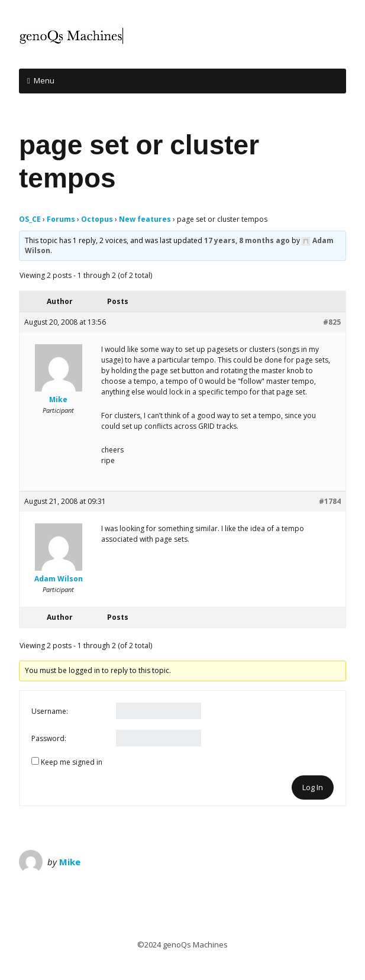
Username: (50, 711)
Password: (49, 738)
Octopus (97, 219)
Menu (44, 80)
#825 (332, 322)
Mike (70, 862)
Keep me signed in (72, 762)
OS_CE (30, 219)
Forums (61, 219)
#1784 (330, 501)
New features (145, 219)
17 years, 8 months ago (247, 240)
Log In (313, 787)
